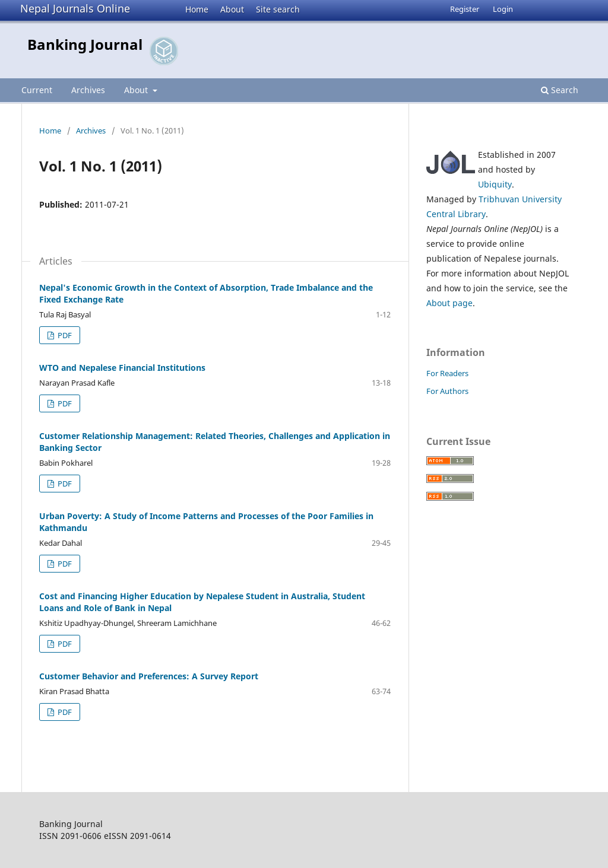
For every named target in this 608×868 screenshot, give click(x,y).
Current (37, 90)
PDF (64, 335)
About (232, 9)
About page (449, 303)
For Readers (447, 373)
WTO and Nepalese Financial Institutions (122, 368)
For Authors (447, 391)
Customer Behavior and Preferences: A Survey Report (149, 676)
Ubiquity (495, 184)
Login (503, 9)
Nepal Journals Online (75, 8)
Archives (88, 90)
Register (465, 9)
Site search (278, 9)
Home (197, 9)
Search (560, 90)
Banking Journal (85, 44)
